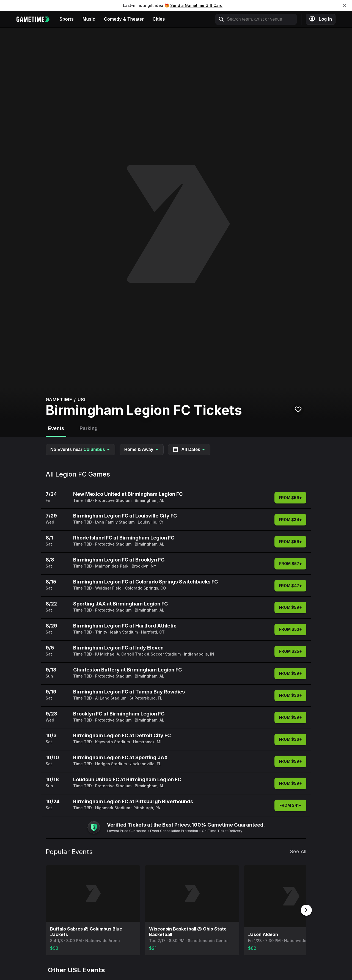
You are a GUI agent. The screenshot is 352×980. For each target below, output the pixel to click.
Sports (67, 19)
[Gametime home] (36, 19)
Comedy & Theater (124, 19)
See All (298, 851)
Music (89, 19)
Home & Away (142, 449)
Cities (159, 19)
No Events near (80, 450)
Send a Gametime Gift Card (196, 5)
